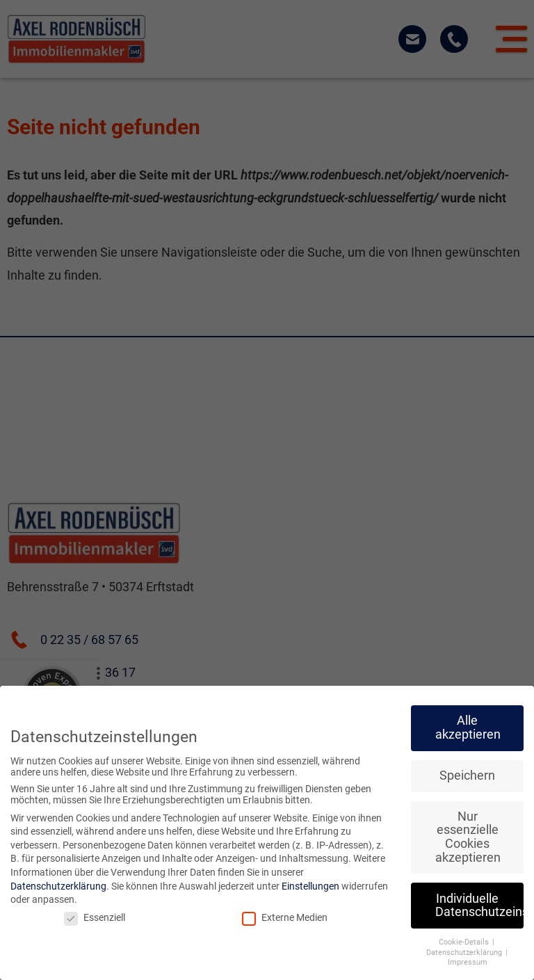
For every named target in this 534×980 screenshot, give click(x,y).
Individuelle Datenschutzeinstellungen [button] (479, 906)
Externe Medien (285, 917)
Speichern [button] (467, 776)
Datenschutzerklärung (58, 886)
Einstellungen (310, 886)
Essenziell (95, 917)
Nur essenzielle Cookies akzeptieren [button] (468, 837)
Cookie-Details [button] (465, 942)
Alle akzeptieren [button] (468, 728)
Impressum (468, 962)
